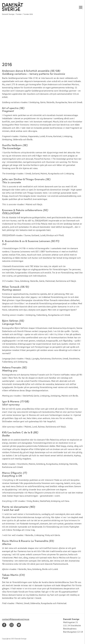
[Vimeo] (19, 625)
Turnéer (19, 14)
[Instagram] (12, 625)
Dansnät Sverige (8, 14)
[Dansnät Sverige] (13, 7)
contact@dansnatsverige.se (16, 619)
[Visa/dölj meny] (81, 7)
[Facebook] (4, 625)
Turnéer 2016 (28, 14)
